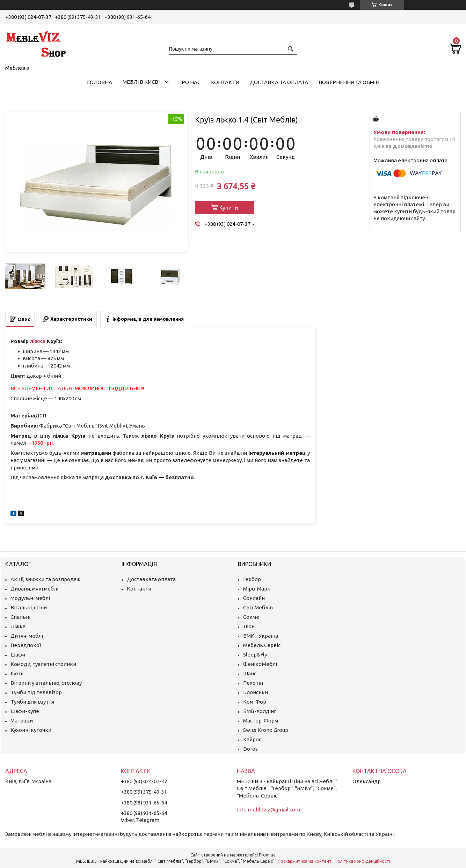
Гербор (252, 579)
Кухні (17, 673)
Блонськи (256, 692)
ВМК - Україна (261, 636)
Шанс (250, 673)
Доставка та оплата (279, 82)
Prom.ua (267, 855)
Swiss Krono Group (266, 730)
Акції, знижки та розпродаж (45, 579)
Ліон (249, 626)
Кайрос (252, 739)
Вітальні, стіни (29, 607)
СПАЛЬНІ (62, 388)
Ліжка (18, 626)
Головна (100, 82)
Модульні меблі (30, 598)
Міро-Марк (257, 589)
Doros (250, 749)
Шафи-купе (25, 711)
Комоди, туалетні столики (43, 664)
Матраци (22, 721)
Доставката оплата (151, 579)
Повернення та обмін (349, 82)
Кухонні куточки (31, 730)
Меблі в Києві (141, 82)
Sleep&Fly (255, 655)
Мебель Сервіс (262, 645)
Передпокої (26, 645)
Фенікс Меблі (260, 664)
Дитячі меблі (27, 636)
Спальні (20, 617)
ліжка (38, 341)
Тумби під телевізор (36, 692)
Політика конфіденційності (362, 861)
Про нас (189, 82)
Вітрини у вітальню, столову (46, 683)
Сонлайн (254, 598)
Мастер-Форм (261, 721)
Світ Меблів (258, 607)
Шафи (18, 655)
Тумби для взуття (32, 702)
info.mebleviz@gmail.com (268, 810)
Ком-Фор (255, 702)
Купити (229, 208)
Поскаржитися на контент (305, 861)
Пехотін (253, 683)
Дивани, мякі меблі (34, 589)
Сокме (251, 617)
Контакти (225, 82)
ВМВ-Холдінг (260, 711)
